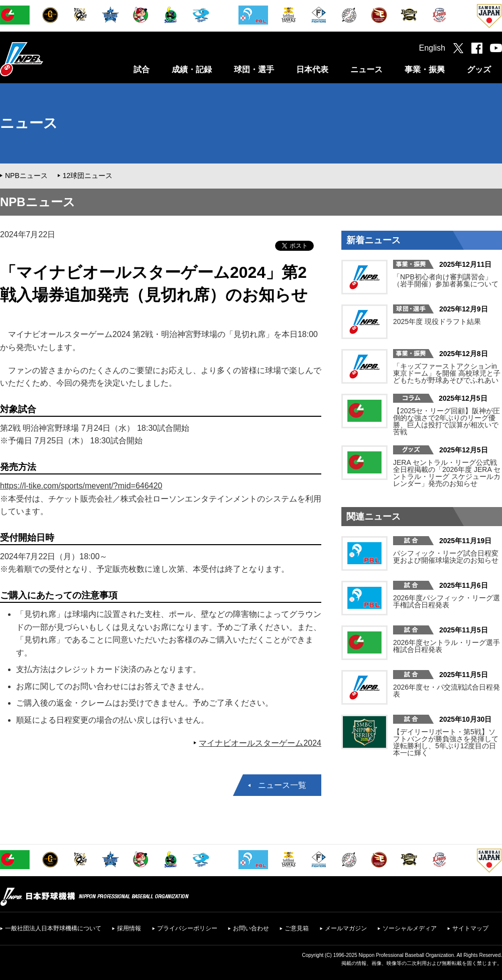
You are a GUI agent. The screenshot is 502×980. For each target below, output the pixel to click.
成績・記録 (192, 69)
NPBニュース (26, 176)
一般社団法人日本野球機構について (53, 928)
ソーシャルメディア (410, 928)
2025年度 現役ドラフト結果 (437, 321)
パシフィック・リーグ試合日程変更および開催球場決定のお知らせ (446, 557)
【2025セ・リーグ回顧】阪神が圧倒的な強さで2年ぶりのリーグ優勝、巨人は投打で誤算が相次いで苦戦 (447, 421)
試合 (142, 69)
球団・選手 (254, 69)
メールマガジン (346, 928)
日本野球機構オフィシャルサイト (47, 59)
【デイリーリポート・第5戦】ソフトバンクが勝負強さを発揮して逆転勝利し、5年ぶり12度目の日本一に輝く (446, 742)
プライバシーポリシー (187, 928)
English (432, 48)
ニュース (366, 69)
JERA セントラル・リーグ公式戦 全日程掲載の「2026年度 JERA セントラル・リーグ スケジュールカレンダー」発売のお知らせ (447, 473)
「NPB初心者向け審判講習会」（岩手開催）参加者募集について (446, 280)
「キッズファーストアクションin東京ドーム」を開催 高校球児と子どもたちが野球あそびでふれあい (447, 373)
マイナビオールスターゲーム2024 (260, 743)
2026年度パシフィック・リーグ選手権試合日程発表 (447, 601)
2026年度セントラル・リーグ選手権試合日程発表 (447, 646)
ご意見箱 (297, 928)
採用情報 (129, 928)
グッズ (479, 69)
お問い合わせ (251, 928)
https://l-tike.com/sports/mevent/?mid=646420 (81, 486)
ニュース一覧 (282, 785)
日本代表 (312, 69)
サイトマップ (470, 928)
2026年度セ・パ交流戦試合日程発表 (447, 691)
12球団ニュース (88, 176)
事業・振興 (425, 69)
